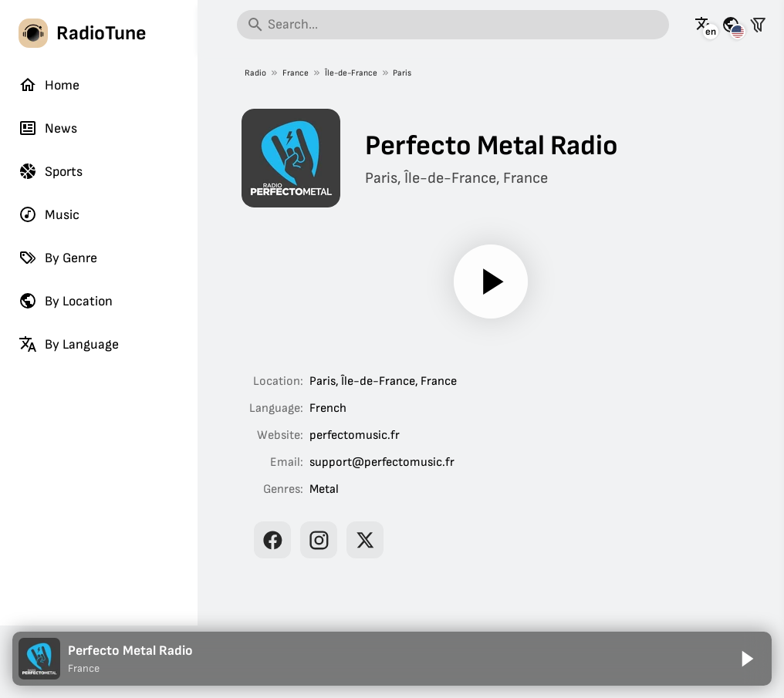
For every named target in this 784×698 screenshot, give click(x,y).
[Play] (491, 282)
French (328, 408)
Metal (324, 489)
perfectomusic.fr (355, 435)
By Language (69, 344)
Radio (255, 73)
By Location (66, 301)
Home (49, 85)
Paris (402, 73)
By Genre (58, 258)
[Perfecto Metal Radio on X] (365, 540)
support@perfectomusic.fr (382, 462)
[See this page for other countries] (731, 25)
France (296, 73)
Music (49, 214)
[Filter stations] (758, 25)
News (48, 128)
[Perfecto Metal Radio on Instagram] (319, 540)
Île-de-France (351, 73)
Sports (51, 171)
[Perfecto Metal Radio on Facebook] (272, 540)
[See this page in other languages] (704, 25)
